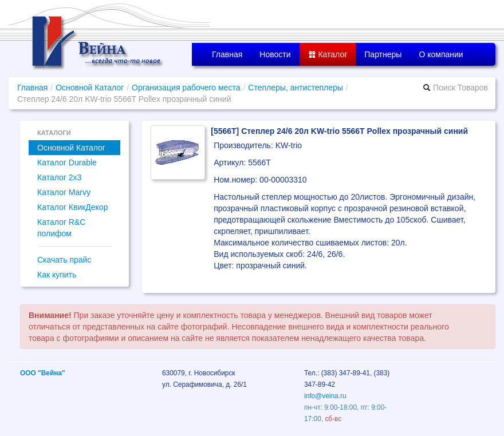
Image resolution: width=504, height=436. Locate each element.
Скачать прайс (64, 260)
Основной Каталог (90, 88)
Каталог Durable (67, 162)
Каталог (328, 54)
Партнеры (383, 54)
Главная (227, 54)
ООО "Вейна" (43, 373)
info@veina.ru (325, 396)
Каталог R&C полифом (61, 228)
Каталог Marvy (64, 192)
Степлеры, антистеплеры (296, 88)
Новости (275, 54)
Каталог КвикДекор (72, 207)
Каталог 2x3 (59, 177)
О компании (441, 54)
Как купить (57, 275)
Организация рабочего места (186, 88)
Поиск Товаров (455, 88)
